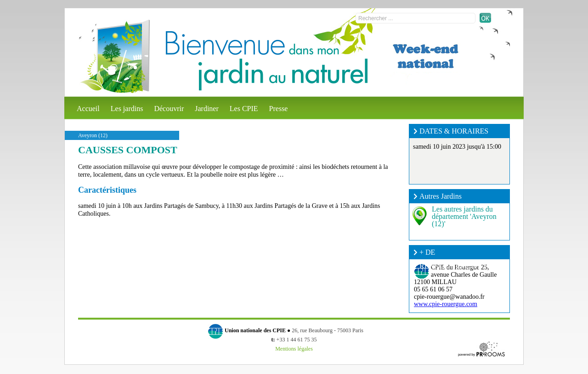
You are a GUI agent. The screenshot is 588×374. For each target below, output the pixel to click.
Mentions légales (294, 349)
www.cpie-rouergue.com (446, 304)
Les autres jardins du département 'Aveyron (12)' (464, 216)
